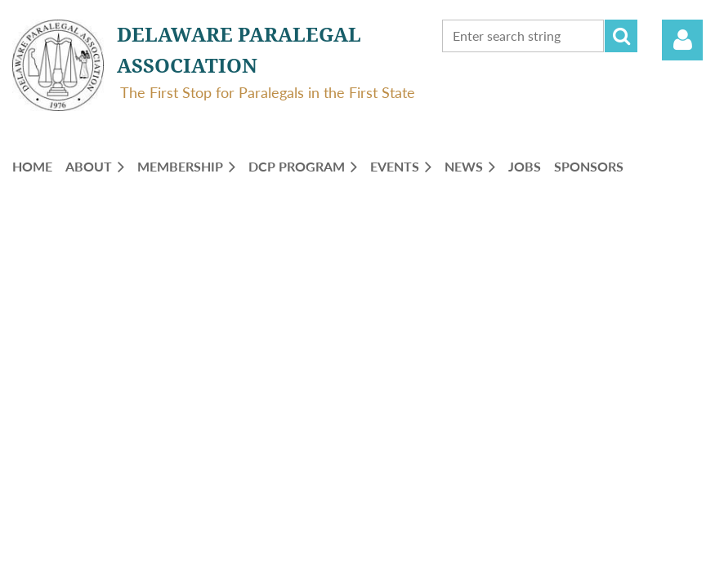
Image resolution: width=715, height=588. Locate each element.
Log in (682, 40)
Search (621, 36)
